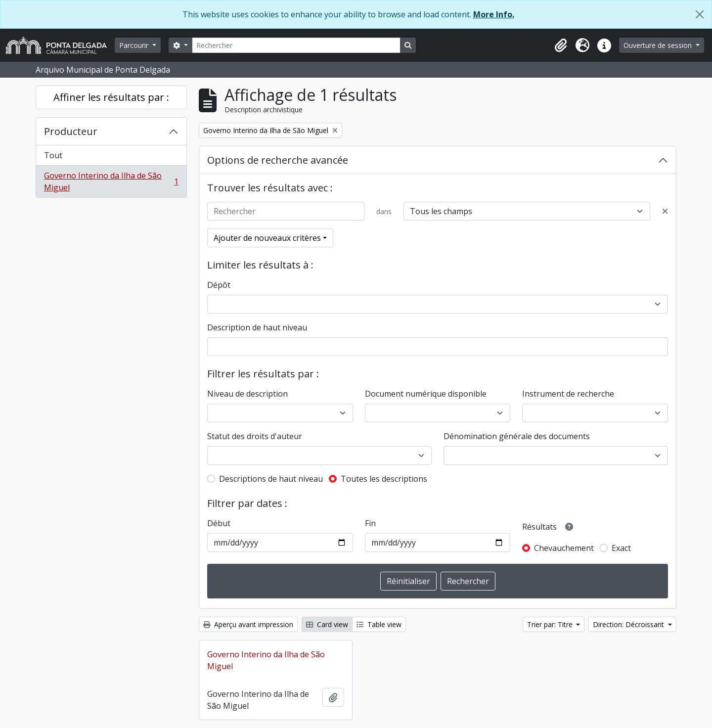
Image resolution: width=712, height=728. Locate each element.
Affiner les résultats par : (111, 97)
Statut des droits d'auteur (255, 436)
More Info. (494, 14)
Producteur (71, 131)
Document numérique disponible (426, 394)
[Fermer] (700, 14)
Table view (379, 624)
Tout (53, 155)
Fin (370, 523)
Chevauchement (564, 548)
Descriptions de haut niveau (271, 479)
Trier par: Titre (551, 624)
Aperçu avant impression (248, 624)
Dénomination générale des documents (517, 436)
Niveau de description (247, 394)
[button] (561, 45)
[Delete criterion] (665, 211)
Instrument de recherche (568, 394)
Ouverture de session (659, 45)
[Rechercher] (296, 45)
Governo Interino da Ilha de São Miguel (111, 182)
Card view (327, 624)
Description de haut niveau (257, 327)
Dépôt (219, 285)
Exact (621, 548)
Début (219, 523)
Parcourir (135, 45)
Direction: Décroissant (629, 624)
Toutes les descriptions (384, 479)
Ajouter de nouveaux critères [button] (267, 238)
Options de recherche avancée (278, 160)
